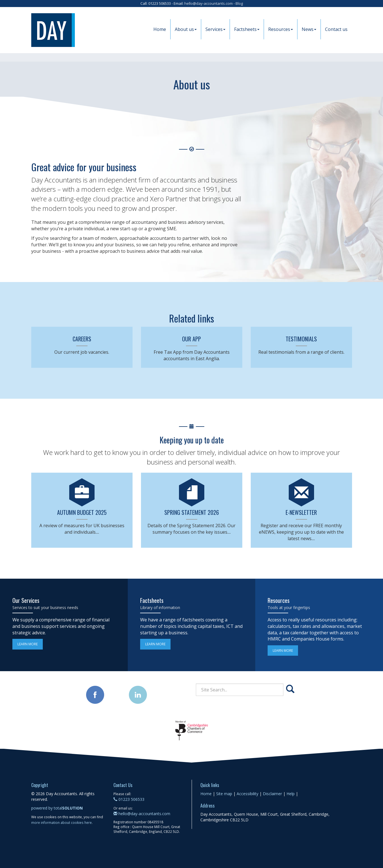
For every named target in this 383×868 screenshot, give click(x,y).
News (309, 29)
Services (215, 29)
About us (186, 29)
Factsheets (247, 29)
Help (291, 794)
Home (160, 29)
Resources (281, 29)
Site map (224, 794)
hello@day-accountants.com (209, 3)
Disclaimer (272, 794)
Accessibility (248, 794)
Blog (239, 3)
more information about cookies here (61, 822)
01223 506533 (129, 799)
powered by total (57, 808)
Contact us (336, 29)
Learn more (28, 644)
